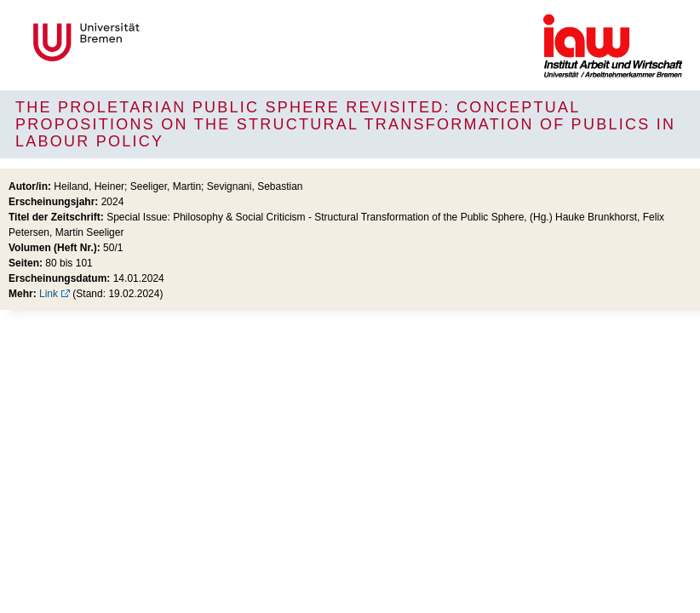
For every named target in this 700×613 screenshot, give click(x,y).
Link (49, 294)
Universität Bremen (143, 42)
